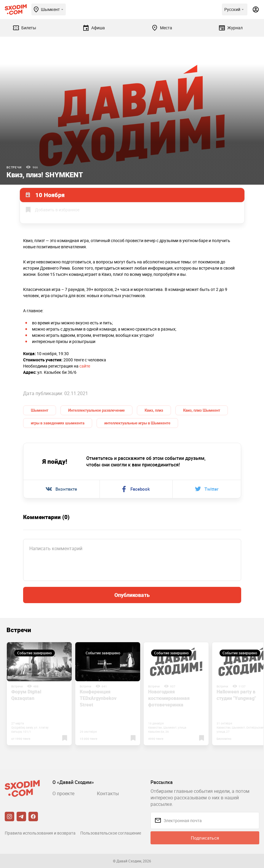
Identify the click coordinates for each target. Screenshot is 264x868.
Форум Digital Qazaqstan (26, 695)
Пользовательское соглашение (111, 833)
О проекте (63, 793)
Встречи (14, 167)
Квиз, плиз (154, 410)
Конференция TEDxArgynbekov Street (98, 698)
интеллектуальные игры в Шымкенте (137, 423)
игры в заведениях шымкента (58, 423)
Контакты (108, 793)
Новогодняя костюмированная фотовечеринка (169, 698)
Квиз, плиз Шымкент (202, 410)
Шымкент (40, 410)
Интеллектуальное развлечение (96, 410)
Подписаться (205, 838)
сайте (85, 366)
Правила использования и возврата (40, 833)
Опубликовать (132, 595)
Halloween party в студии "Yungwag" (236, 695)
